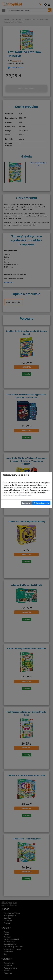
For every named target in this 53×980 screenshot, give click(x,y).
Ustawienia (26, 503)
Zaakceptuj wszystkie (41, 503)
